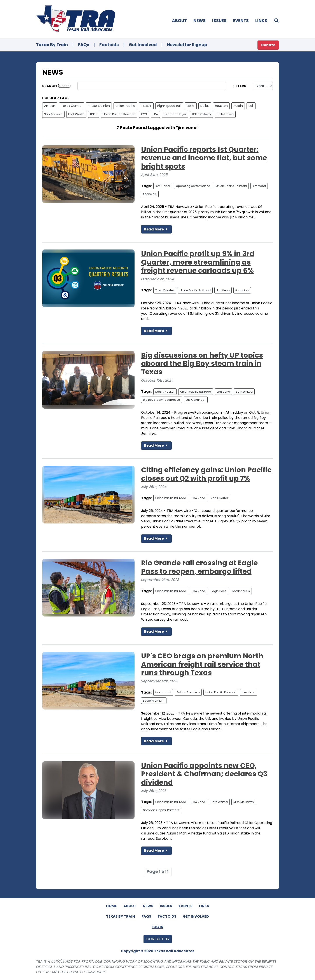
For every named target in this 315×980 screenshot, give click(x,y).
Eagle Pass (219, 591)
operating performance (193, 186)
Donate (268, 45)
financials (150, 194)
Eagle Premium (154, 701)
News (199, 21)
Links (261, 21)
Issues (219, 21)
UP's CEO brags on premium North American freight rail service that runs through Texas (202, 664)
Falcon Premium (188, 692)
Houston (221, 106)
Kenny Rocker (165, 392)
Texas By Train (52, 45)
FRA (155, 114)
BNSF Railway (202, 114)
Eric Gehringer (196, 400)
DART (191, 106)
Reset (64, 86)
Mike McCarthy (244, 802)
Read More (156, 229)
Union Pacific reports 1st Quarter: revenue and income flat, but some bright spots (204, 158)
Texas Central (72, 106)
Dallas (205, 106)
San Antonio (53, 114)
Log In (157, 927)
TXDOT (146, 106)
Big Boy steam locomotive (162, 400)
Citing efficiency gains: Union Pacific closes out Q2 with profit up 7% (206, 474)
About (179, 21)
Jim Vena (259, 186)
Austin (238, 106)
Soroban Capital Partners (161, 810)
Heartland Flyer (175, 114)
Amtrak (50, 106)
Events (241, 21)
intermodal (163, 692)
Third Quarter (165, 290)
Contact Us (158, 939)
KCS (144, 114)
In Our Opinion (99, 106)
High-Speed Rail (169, 106)
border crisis (241, 591)
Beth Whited (244, 392)
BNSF (94, 114)
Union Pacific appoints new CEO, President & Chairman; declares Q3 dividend (204, 774)
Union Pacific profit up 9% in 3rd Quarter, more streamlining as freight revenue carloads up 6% (198, 262)
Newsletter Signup (187, 45)
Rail (251, 106)
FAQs (84, 45)
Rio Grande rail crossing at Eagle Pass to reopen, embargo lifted (199, 567)
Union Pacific (125, 106)
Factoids (109, 45)
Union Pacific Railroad (119, 114)
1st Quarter (163, 186)
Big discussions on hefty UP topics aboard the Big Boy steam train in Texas (202, 364)
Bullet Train (225, 114)
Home (111, 906)
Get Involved (143, 45)
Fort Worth (76, 114)
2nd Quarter (220, 498)
